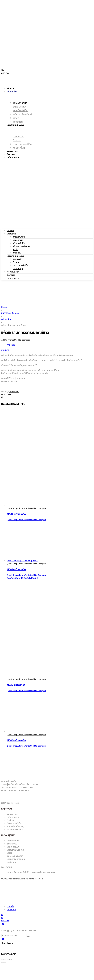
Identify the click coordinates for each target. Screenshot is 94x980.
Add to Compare (23, 340)
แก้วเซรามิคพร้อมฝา (21, 246)
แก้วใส (16, 250)
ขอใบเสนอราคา (14, 278)
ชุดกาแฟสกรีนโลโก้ (15, 856)
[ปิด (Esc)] (11, 960)
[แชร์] (8, 960)
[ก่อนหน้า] (2, 963)
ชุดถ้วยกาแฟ (18, 240)
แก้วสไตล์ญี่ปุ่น (19, 243)
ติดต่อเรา (11, 275)
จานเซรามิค (17, 259)
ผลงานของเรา (13, 272)
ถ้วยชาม (16, 262)
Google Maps (13, 803)
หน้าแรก (10, 231)
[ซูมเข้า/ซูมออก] (2, 960)
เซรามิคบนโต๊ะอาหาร (15, 256)
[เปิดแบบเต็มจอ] (5, 960)
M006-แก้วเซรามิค (16, 740)
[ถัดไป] (5, 963)
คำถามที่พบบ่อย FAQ (16, 826)
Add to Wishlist (8, 340)
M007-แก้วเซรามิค (16, 514)
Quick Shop (12, 508)
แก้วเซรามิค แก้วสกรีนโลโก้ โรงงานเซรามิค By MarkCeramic (32, 872)
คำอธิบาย (11, 345)
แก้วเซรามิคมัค (19, 237)
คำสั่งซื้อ (11, 907)
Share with (6, 395)
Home (4, 307)
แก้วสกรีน (17, 253)
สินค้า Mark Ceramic (10, 313)
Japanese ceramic (15, 829)
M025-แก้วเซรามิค (16, 685)
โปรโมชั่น (11, 820)
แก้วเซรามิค (12, 234)
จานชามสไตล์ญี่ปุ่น (21, 265)
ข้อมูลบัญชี (12, 910)
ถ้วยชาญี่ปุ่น (18, 269)
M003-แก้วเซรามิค (16, 569)
